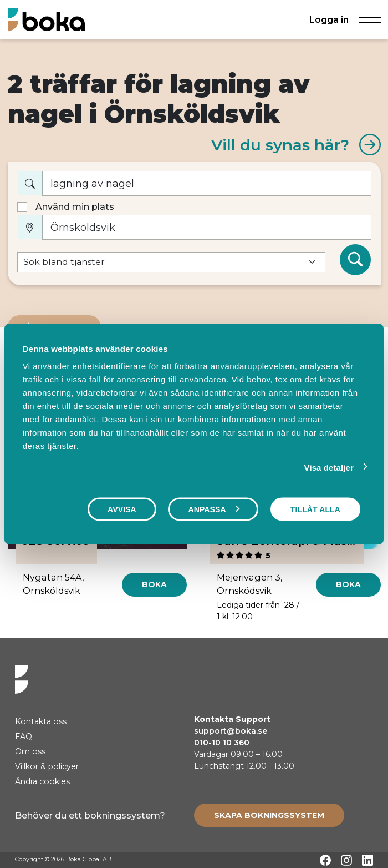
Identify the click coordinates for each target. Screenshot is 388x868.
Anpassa (213, 509)
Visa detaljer (329, 467)
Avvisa (122, 509)
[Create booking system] (269, 815)
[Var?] (207, 227)
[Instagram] (346, 860)
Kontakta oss (41, 721)
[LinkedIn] (367, 860)
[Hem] (46, 19)
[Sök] (355, 260)
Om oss (30, 751)
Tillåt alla (315, 509)
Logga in (329, 19)
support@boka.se (231, 731)
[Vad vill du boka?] (207, 183)
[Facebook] (325, 860)
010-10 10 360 (222, 743)
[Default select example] (171, 262)
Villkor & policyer (47, 766)
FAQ (24, 736)
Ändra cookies (42, 781)
